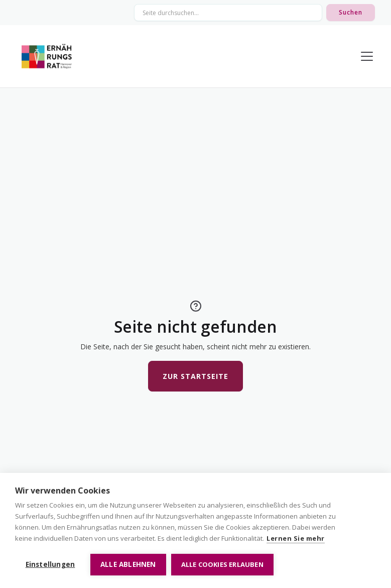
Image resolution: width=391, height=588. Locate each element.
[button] (365, 56)
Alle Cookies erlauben (222, 564)
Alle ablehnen (128, 564)
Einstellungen (50, 564)
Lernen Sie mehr (296, 538)
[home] (47, 56)
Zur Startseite (195, 376)
